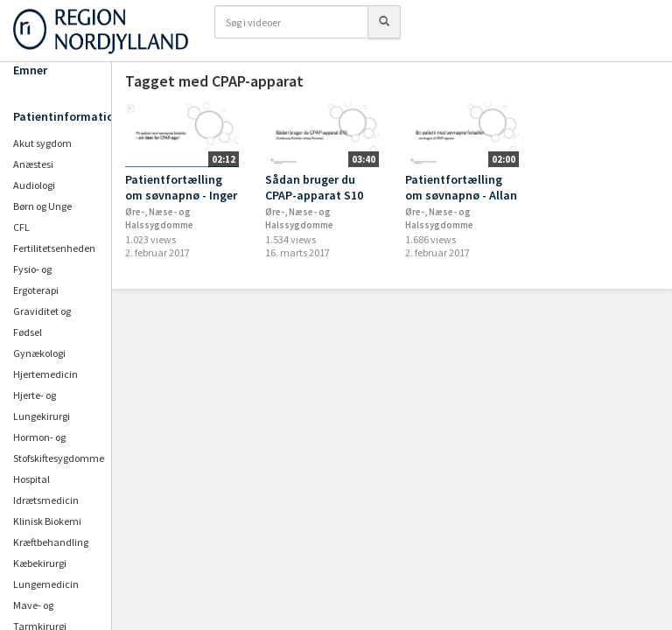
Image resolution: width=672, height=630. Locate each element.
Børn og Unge (42, 206)
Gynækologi (39, 353)
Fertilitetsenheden (54, 248)
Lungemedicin (46, 584)
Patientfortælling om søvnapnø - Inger (181, 188)
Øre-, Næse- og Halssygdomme (159, 218)
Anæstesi (33, 164)
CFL (21, 227)
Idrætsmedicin (46, 500)
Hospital (31, 479)
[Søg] (384, 22)
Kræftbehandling (51, 542)
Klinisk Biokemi (47, 521)
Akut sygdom (42, 143)
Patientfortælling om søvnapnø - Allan (461, 188)
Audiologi (34, 185)
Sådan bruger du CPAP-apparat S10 (314, 188)
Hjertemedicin (45, 374)
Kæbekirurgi (40, 563)
